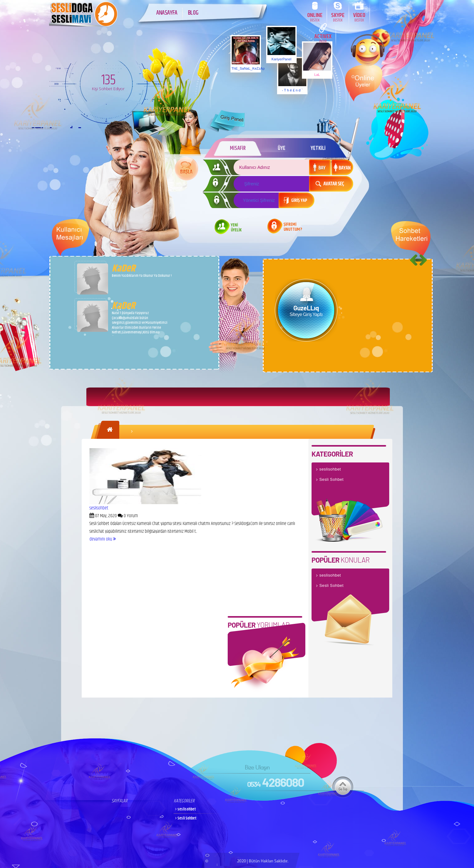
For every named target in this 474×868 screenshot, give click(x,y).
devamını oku (103, 539)
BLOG (193, 13)
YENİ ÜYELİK (236, 228)
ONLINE (315, 17)
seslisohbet (99, 508)
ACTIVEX (323, 38)
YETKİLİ (318, 148)
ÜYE (282, 148)
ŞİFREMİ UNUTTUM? (293, 227)
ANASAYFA (167, 13)
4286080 (275, 782)
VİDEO (359, 17)
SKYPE (338, 17)
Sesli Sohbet (331, 479)
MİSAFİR (237, 148)
